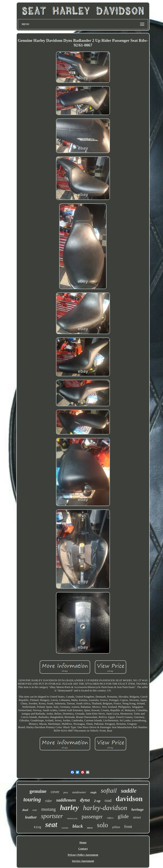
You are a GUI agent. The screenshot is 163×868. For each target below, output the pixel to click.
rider (49, 801)
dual (25, 810)
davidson (129, 799)
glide (123, 816)
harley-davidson (105, 808)
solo (103, 825)
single (93, 792)
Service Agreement (83, 861)
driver (90, 828)
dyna (85, 800)
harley (69, 808)
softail (109, 790)
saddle (129, 791)
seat (51, 825)
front (128, 826)
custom (65, 828)
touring (32, 799)
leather (31, 817)
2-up (97, 801)
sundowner (79, 792)
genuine (38, 791)
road (108, 800)
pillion (116, 827)
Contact (83, 849)
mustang (49, 809)
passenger (92, 817)
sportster (52, 816)
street (137, 817)
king (38, 827)
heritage (138, 810)
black (78, 826)
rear (35, 810)
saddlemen (66, 800)
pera (66, 792)
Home (83, 842)
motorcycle (72, 818)
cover (55, 792)
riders (110, 818)
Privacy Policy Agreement (83, 855)
